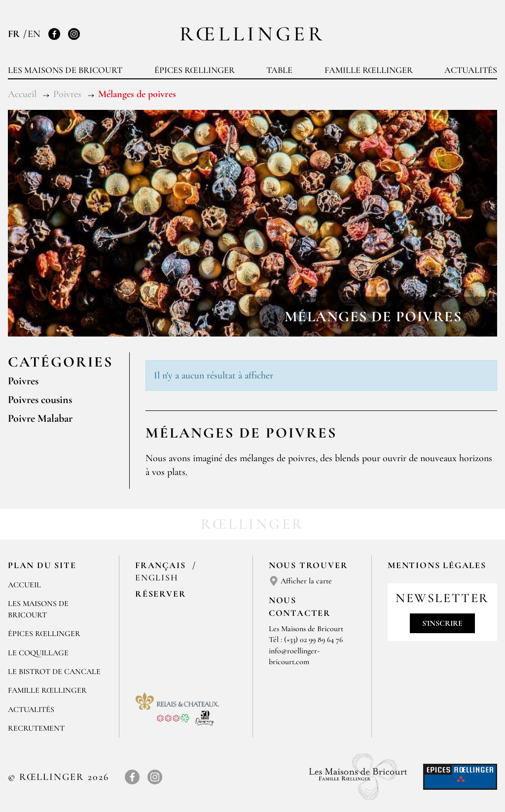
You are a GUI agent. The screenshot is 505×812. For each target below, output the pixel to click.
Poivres (23, 381)
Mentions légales (437, 565)
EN (34, 34)
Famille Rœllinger (369, 70)
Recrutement (36, 728)
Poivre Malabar (40, 418)
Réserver (161, 594)
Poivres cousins (40, 400)
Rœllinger (252, 34)
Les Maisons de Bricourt (65, 70)
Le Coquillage (38, 653)
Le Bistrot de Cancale (54, 672)
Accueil (24, 585)
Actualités (471, 70)
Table (279, 70)
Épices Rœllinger (195, 70)
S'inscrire (442, 623)
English (157, 577)
